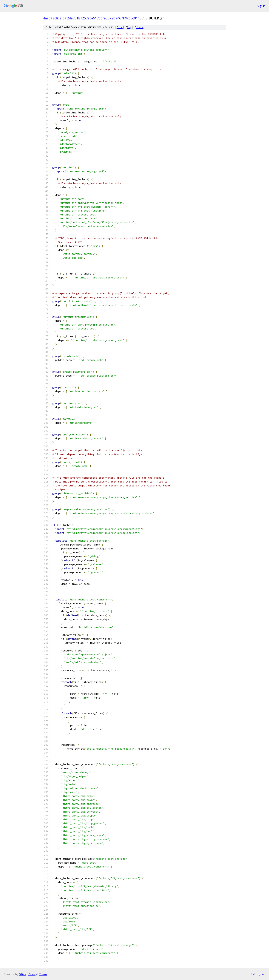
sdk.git (58, 18)
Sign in (261, 6)
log (129, 27)
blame (140, 27)
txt (253, 974)
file (120, 27)
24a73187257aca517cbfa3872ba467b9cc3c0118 (104, 18)
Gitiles (23, 974)
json (262, 974)
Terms (43, 974)
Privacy (33, 974)
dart (46, 18)
